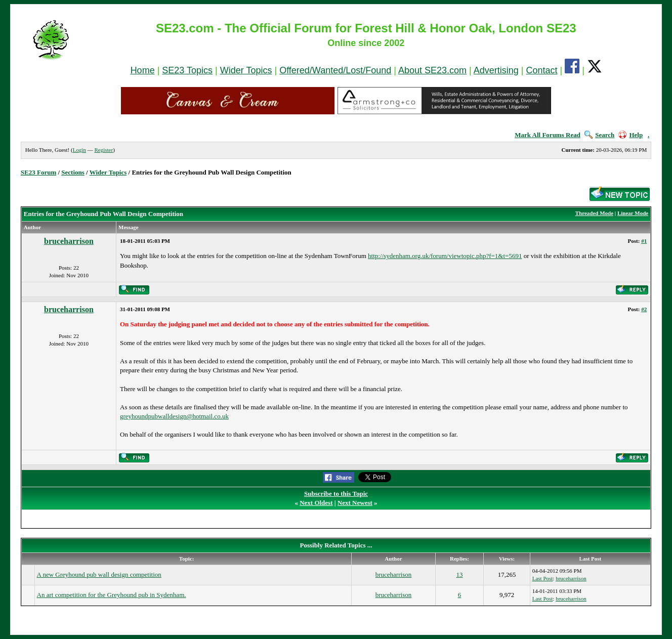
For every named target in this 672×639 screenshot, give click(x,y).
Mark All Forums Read (548, 135)
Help (631, 135)
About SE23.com (432, 70)
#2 (644, 309)
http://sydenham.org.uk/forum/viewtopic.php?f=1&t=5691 (445, 256)
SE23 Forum (38, 172)
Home (143, 70)
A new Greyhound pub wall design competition (99, 574)
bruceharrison (69, 241)
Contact (541, 70)
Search (599, 135)
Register (103, 150)
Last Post (543, 578)
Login (79, 150)
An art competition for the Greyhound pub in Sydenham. (112, 595)
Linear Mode (633, 213)
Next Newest (355, 503)
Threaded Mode (594, 213)
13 (459, 574)
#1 (644, 241)
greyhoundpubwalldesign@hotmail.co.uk (174, 416)
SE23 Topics (187, 70)
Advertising (496, 70)
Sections (73, 172)
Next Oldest (316, 503)
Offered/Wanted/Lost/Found (335, 70)
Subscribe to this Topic (336, 494)
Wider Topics (246, 70)
